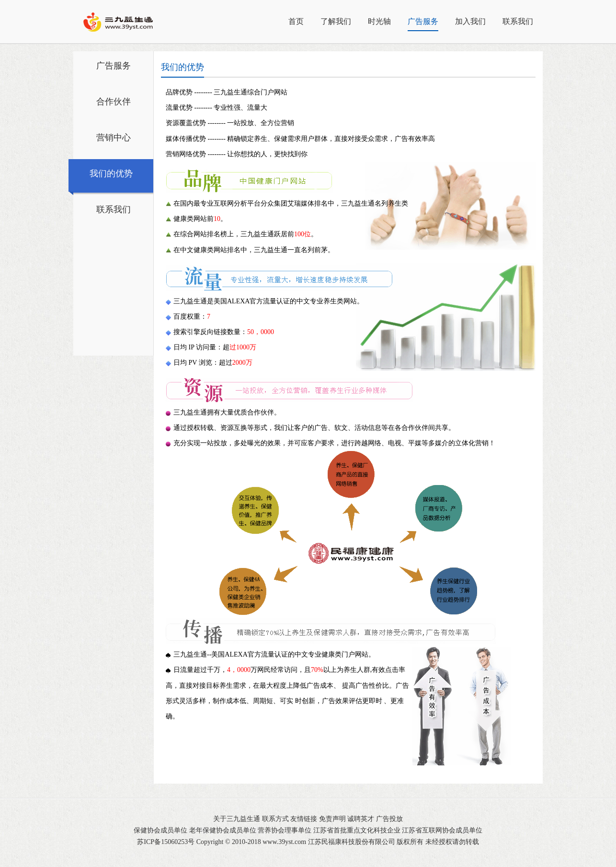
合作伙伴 (114, 102)
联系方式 (275, 819)
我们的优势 (111, 173)
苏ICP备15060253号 (166, 842)
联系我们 (518, 21)
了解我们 (336, 21)
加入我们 (470, 21)
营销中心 (114, 138)
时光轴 (379, 21)
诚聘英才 (361, 819)
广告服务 (423, 21)
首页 (296, 21)
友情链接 (304, 819)
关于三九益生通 (237, 819)
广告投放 (389, 819)
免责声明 (332, 819)
